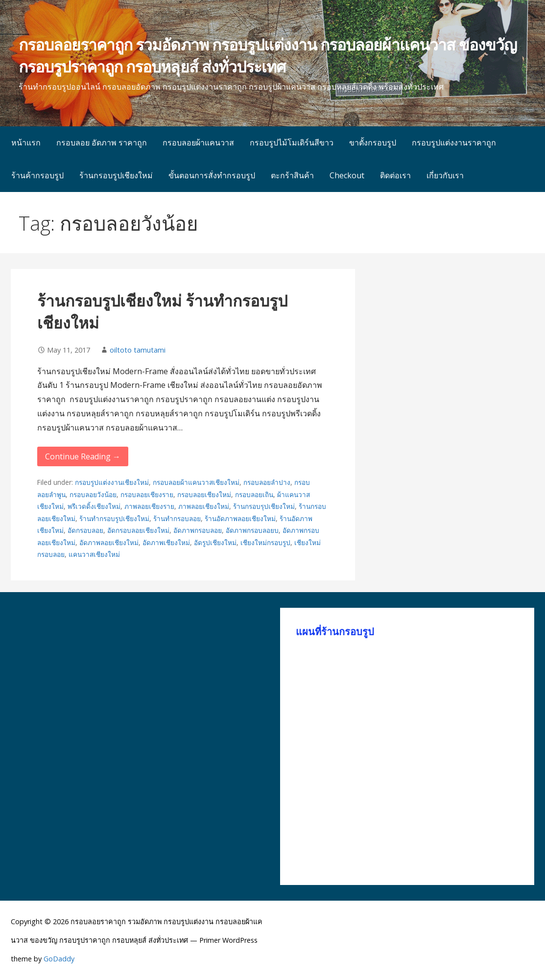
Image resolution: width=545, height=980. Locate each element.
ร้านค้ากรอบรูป (37, 175)
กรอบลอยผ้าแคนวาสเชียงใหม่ (196, 482)
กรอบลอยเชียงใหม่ (204, 494)
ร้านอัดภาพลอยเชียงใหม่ (240, 518)
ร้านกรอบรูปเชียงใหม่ (116, 175)
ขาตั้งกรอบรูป (373, 143)
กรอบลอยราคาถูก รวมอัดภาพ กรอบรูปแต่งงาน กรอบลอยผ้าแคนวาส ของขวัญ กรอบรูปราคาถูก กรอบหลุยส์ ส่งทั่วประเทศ (268, 55)
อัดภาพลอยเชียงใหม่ (109, 542)
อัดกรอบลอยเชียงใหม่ (138, 530)
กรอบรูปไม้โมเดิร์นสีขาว (292, 143)
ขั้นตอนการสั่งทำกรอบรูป (212, 175)
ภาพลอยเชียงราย (149, 506)
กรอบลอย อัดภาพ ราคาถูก (102, 143)
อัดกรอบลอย (85, 530)
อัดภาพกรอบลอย (198, 530)
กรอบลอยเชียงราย (147, 494)
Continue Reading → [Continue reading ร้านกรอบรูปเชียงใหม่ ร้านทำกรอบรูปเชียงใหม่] (83, 456)
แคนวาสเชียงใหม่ (94, 554)
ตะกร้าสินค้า (292, 175)
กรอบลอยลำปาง (267, 482)
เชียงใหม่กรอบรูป (265, 542)
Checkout (347, 175)
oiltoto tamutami (138, 350)
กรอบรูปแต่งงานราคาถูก (454, 143)
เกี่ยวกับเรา (445, 175)
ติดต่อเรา (395, 175)
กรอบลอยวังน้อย (93, 494)
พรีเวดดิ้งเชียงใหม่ (94, 506)
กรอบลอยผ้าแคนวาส (198, 143)
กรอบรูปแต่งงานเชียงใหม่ (112, 482)
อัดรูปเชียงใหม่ (215, 542)
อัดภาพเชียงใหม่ (166, 542)
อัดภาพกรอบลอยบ (252, 530)
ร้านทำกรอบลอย (177, 518)
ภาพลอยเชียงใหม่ (204, 506)
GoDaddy (59, 959)
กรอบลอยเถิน (254, 494)
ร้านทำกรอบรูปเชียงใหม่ (114, 518)
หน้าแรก (26, 143)
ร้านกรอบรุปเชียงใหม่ (264, 506)
